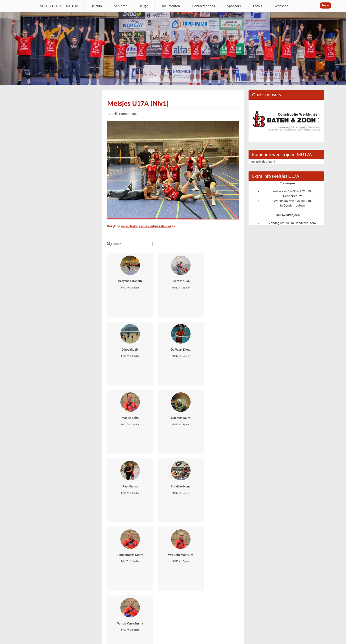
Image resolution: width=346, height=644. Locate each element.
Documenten (170, 6)
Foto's (258, 6)
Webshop (281, 6)
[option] (173, 49)
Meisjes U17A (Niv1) (138, 103)
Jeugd (144, 6)
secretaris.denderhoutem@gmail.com (55, 580)
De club (96, 6)
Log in (325, 5)
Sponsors (234, 6)
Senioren (121, 6)
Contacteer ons (204, 6)
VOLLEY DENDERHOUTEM (59, 6)
